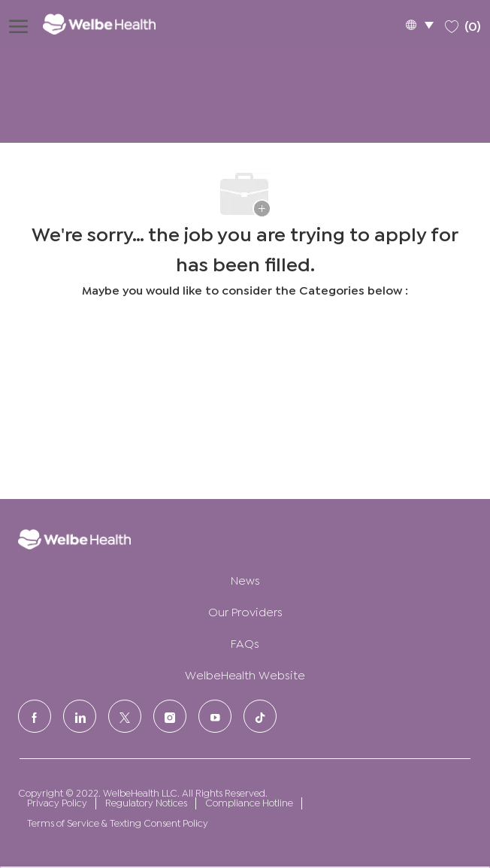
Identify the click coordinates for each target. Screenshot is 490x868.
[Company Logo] (110, 24)
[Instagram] (170, 716)
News (245, 579)
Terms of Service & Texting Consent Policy (118, 823)
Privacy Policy (57, 802)
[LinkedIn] (80, 716)
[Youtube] (215, 716)
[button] (419, 24)
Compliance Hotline (249, 802)
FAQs (245, 642)
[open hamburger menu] (18, 24)
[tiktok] (260, 716)
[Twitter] (125, 716)
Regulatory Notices (146, 802)
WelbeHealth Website (245, 674)
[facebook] (35, 716)
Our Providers (245, 611)
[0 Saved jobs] (463, 24)
